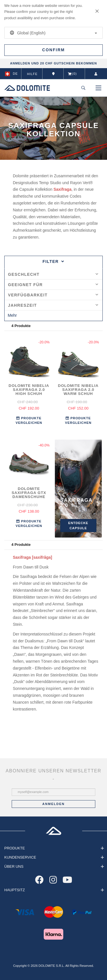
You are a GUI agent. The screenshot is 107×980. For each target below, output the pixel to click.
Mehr (12, 315)
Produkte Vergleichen (29, 420)
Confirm (53, 50)
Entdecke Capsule (78, 526)
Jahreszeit (53, 305)
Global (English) (53, 33)
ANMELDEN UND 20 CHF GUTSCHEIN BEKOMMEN (53, 63)
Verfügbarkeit (53, 295)
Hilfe (32, 74)
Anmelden (53, 804)
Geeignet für (53, 285)
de (11, 74)
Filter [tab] (53, 261)
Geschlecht (53, 274)
